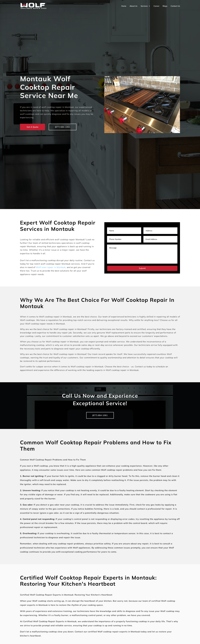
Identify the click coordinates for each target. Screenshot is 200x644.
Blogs (165, 6)
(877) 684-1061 (63, 127)
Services (144, 6)
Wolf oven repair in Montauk (51, 267)
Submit (142, 268)
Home (124, 6)
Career (156, 6)
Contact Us (175, 6)
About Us (133, 6)
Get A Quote (33, 127)
